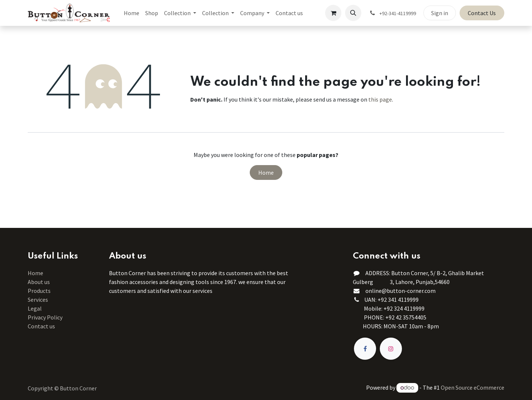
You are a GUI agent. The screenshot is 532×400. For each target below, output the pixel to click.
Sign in (440, 13)
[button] (353, 13)
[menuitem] (132, 13)
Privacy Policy (45, 317)
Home (266, 172)
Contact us (41, 326)
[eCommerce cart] (333, 13)
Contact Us (482, 13)
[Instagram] (391, 349)
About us (39, 282)
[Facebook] (365, 349)
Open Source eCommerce (473, 387)
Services (38, 300)
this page (380, 99)
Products (39, 291)
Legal (35, 308)
